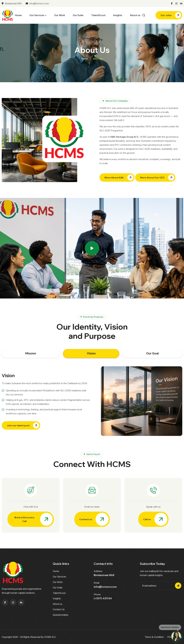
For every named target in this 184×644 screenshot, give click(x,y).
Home (18, 15)
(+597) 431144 (103, 598)
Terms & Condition (154, 637)
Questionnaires (61, 615)
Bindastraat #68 (12, 3)
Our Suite (78, 15)
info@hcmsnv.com (37, 3)
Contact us (94, 519)
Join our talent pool (23, 425)
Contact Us (59, 609)
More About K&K (119, 177)
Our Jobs (171, 15)
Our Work (60, 15)
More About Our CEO (157, 177)
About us (135, 15)
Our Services (37, 15)
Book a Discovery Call (34, 519)
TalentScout (98, 15)
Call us (155, 519)
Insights (118, 15)
